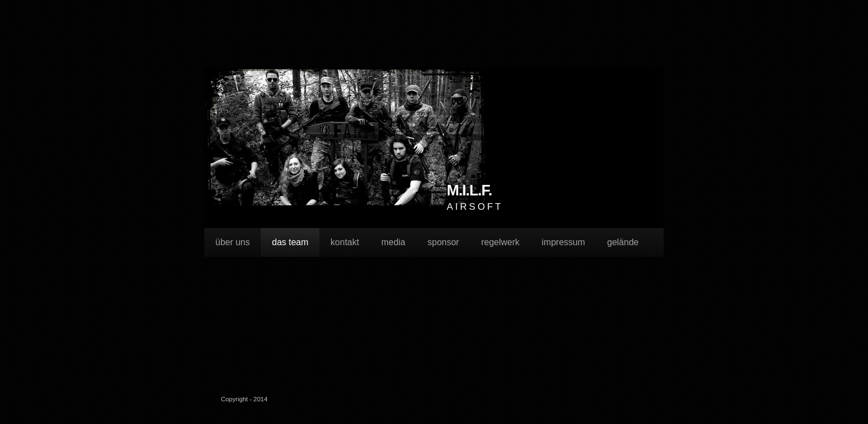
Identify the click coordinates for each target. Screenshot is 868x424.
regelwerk (500, 242)
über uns (232, 242)
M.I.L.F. (469, 191)
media (394, 242)
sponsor (443, 242)
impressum (564, 242)
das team (290, 242)
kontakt (345, 242)
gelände (623, 242)
